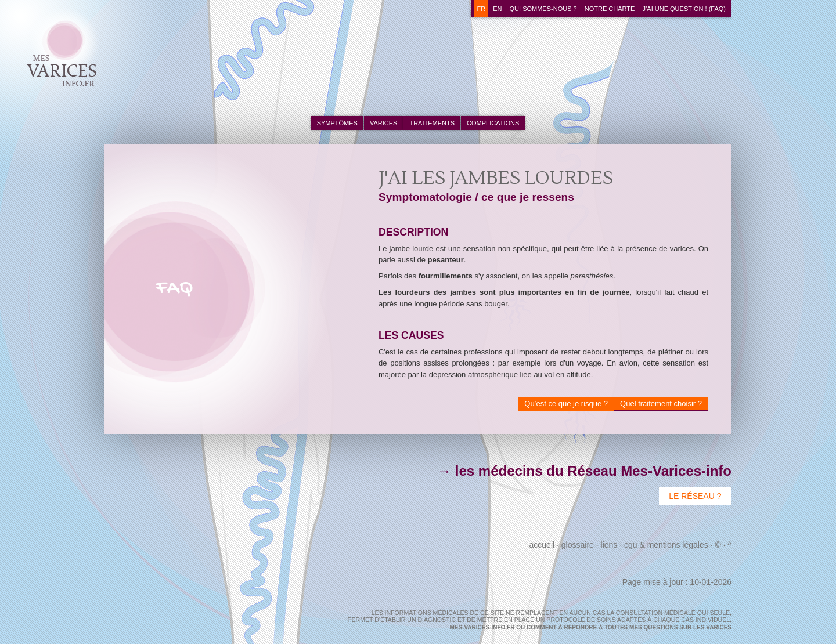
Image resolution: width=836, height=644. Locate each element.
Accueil (542, 545)
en (497, 9)
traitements (432, 123)
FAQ (174, 289)
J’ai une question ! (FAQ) (684, 9)
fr (481, 9)
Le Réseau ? (695, 496)
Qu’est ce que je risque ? (566, 404)
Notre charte (610, 9)
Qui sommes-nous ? (543, 9)
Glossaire (578, 545)
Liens (609, 545)
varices (383, 123)
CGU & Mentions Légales (666, 545)
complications (493, 123)
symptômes (337, 123)
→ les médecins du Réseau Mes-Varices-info (584, 471)
